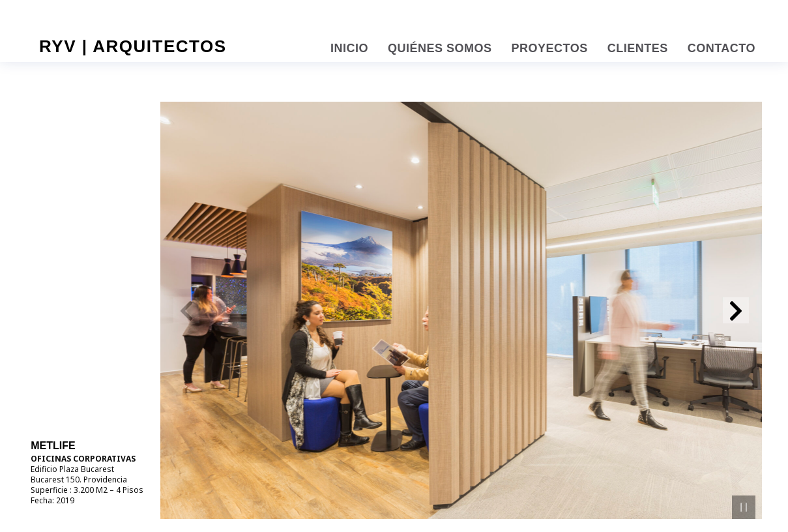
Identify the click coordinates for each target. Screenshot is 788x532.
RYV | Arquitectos (133, 46)
